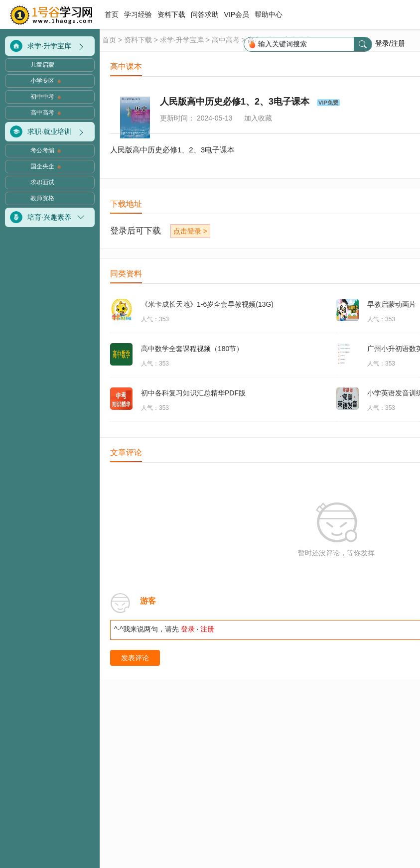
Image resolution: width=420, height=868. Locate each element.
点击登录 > (190, 231)
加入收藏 (258, 118)
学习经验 (138, 14)
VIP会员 (237, 14)
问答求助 (205, 14)
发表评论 (135, 658)
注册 (207, 629)
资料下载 (171, 14)
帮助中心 (269, 14)
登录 (188, 629)
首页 (113, 14)
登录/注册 (390, 43)
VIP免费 (328, 103)
